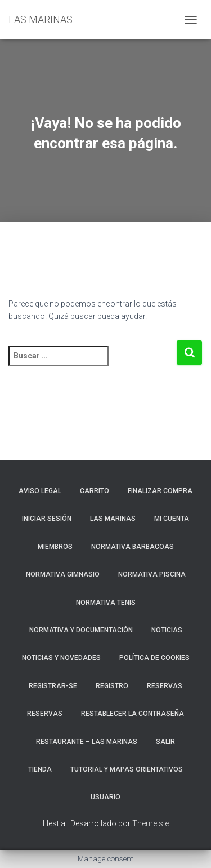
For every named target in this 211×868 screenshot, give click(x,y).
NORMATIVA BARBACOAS (133, 547)
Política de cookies (154, 658)
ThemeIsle (151, 823)
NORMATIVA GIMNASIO (63, 574)
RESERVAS (165, 686)
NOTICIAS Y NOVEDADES (61, 658)
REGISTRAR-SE (53, 686)
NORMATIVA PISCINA (152, 574)
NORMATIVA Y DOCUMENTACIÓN (81, 630)
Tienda (40, 769)
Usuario (105, 797)
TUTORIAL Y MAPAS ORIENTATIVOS (127, 769)
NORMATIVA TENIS (106, 603)
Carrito (95, 491)
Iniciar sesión (47, 519)
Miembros (55, 547)
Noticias (167, 630)
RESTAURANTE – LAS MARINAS (87, 742)
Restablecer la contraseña (133, 714)
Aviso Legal (40, 491)
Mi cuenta (172, 519)
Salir (165, 742)
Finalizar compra (160, 491)
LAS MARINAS (113, 519)
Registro (112, 686)
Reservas (45, 714)
